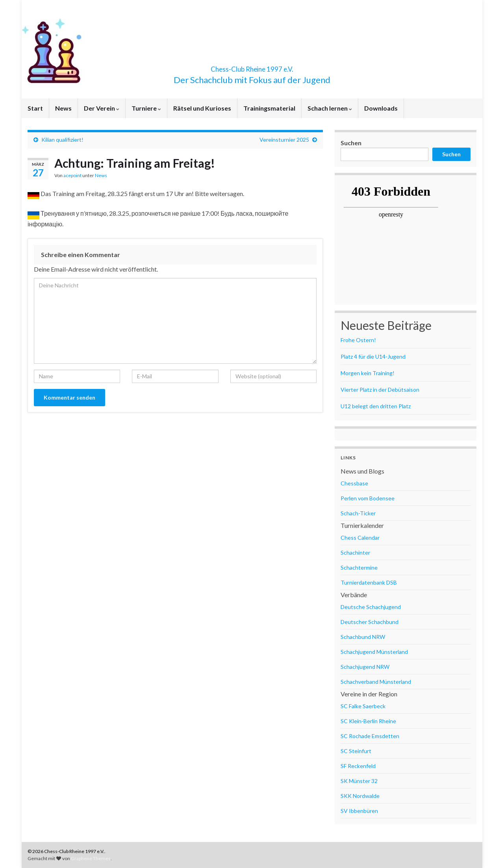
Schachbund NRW (363, 637)
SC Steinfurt (356, 751)
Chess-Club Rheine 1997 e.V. (252, 67)
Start (35, 108)
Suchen (351, 143)
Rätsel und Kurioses (202, 108)
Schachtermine (359, 567)
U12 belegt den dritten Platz (376, 406)
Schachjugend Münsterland (374, 652)
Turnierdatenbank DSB (369, 582)
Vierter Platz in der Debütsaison (380, 390)
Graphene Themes (91, 858)
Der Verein (102, 108)
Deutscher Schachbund (370, 622)
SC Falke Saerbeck (363, 706)
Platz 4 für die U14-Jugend (373, 356)
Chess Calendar (360, 538)
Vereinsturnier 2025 (284, 140)
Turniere (146, 108)
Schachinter (355, 552)
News (63, 108)
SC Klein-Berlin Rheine (368, 721)
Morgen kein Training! (368, 373)
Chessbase (354, 483)
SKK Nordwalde (360, 796)
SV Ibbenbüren (359, 811)
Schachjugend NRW (365, 667)
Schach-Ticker (358, 513)
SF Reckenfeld (358, 766)
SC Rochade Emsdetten (370, 736)
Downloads (381, 108)
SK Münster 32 (359, 781)
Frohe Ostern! (358, 340)
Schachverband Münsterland (376, 682)
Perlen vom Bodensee (368, 498)
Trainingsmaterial (269, 108)
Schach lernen (330, 108)
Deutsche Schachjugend (371, 607)
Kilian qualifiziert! (62, 140)
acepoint (72, 175)
